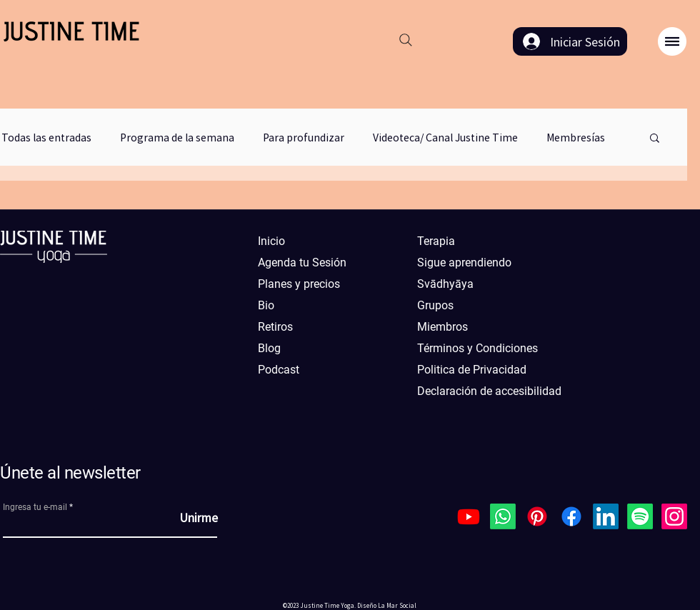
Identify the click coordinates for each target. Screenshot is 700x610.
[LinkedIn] (606, 516)
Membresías (576, 137)
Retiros (275, 327)
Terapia (436, 241)
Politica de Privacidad (472, 370)
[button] (672, 41)
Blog (269, 348)
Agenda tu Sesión (302, 262)
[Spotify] (640, 516)
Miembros (442, 327)
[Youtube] (469, 516)
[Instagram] (674, 516)
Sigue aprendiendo (464, 262)
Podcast (279, 370)
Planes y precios (299, 284)
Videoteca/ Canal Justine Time (445, 137)
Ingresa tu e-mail (35, 507)
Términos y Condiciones (477, 348)
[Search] (406, 40)
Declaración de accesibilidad (481, 391)
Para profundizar (304, 137)
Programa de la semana (177, 137)
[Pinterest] (537, 516)
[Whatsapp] (503, 516)
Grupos (435, 305)
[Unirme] (182, 517)
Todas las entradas (46, 137)
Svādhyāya (445, 284)
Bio (266, 305)
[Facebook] (571, 516)
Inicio (271, 241)
